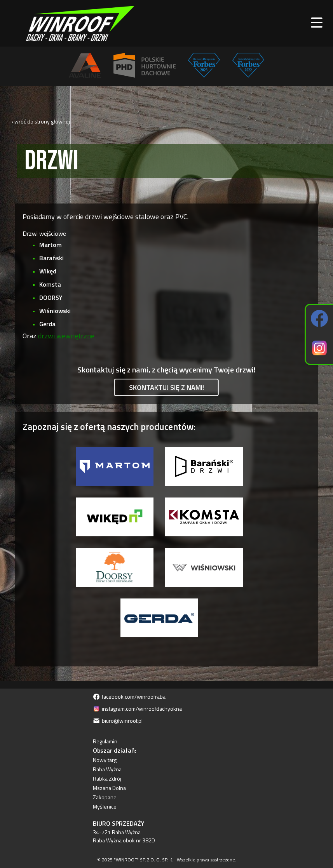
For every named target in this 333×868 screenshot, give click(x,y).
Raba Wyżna (107, 769)
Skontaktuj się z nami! (166, 387)
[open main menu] (317, 23)
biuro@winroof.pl (118, 721)
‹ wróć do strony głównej (41, 121)
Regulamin (105, 741)
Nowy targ (105, 760)
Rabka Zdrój (107, 778)
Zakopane (105, 797)
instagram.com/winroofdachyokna (137, 709)
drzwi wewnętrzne (66, 336)
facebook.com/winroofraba (129, 697)
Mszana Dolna (109, 788)
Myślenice (105, 806)
